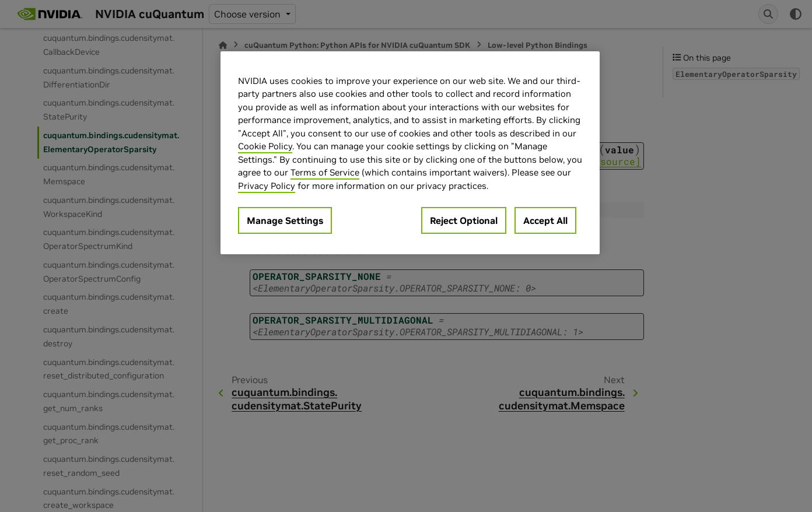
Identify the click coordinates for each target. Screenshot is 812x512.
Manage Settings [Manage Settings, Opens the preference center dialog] (285, 220)
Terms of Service (325, 172)
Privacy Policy (267, 186)
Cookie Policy (265, 146)
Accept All (545, 220)
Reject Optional (464, 220)
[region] (410, 153)
